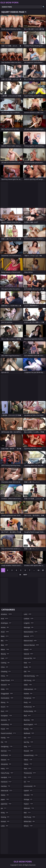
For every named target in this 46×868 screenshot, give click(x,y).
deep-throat (8, 680)
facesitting (7, 724)
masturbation (31, 632)
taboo (28, 760)
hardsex (6, 786)
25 (43, 570)
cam (5, 658)
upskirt (28, 791)
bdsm (5, 649)
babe (5, 636)
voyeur (28, 804)
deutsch (6, 685)
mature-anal (30, 641)
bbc (4, 641)
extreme (6, 720)
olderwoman (30, 689)
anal (5, 619)
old (27, 671)
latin (28, 614)
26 (20, 575)
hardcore (6, 782)
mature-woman (32, 645)
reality (28, 729)
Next (25, 575)
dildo (5, 689)
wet (27, 813)
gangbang (7, 746)
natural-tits (30, 658)
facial (5, 729)
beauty (5, 654)
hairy (5, 768)
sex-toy (29, 742)
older (28, 685)
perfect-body (30, 711)
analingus (6, 623)
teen (28, 768)
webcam (29, 808)
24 (38, 570)
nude (28, 667)
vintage (28, 799)
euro (5, 711)
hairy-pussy (7, 773)
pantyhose (30, 698)
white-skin (29, 821)
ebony (5, 702)
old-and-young (31, 676)
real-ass (29, 720)
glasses (5, 760)
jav (4, 808)
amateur (7, 614)
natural (29, 654)
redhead (29, 733)
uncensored (30, 786)
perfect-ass (30, 707)
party (28, 702)
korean (5, 821)
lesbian (29, 619)
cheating (6, 671)
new (28, 663)
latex (5, 826)
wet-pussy (30, 817)
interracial (7, 791)
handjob (6, 777)
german (6, 751)
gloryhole (6, 764)
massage (29, 627)
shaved (29, 751)
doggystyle (7, 693)
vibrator (29, 795)
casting (5, 663)
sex (28, 738)
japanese (6, 804)
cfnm (5, 667)
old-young (30, 680)
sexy (28, 746)
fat (4, 742)
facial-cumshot (9, 733)
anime (5, 627)
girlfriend (6, 755)
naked (28, 649)
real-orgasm (31, 724)
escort (5, 707)
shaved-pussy (31, 755)
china (5, 676)
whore (28, 826)
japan (5, 799)
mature (29, 636)
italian (5, 795)
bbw (5, 645)
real (28, 716)
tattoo (28, 764)
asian (5, 632)
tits (28, 777)
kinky (5, 813)
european (7, 716)
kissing (5, 817)
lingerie (29, 623)
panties (28, 693)
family (5, 738)
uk (27, 782)
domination (7, 698)
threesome (30, 773)
